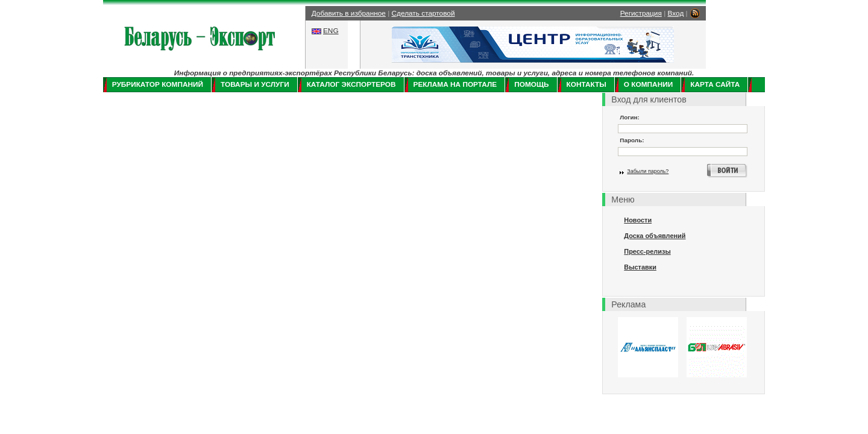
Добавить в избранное (349, 13)
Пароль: (632, 140)
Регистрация (641, 13)
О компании (648, 84)
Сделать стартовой (423, 13)
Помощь (531, 84)
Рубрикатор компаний (158, 84)
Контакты (587, 84)
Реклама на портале (455, 84)
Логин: (630, 117)
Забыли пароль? (648, 171)
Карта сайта (715, 84)
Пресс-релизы (647, 251)
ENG (331, 31)
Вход (676, 13)
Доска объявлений (655, 236)
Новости (638, 220)
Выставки (640, 267)
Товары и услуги (255, 84)
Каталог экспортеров (351, 84)
